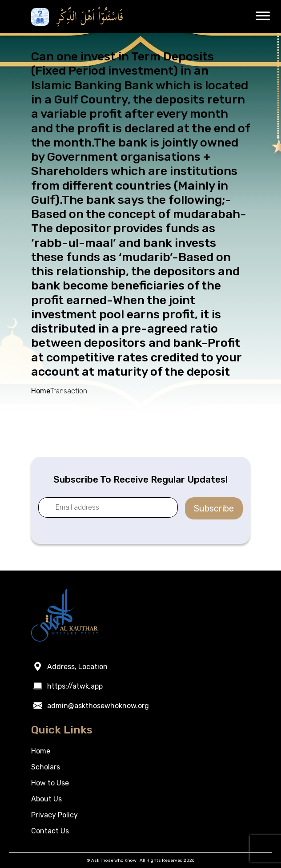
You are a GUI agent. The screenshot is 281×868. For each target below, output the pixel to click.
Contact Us (50, 831)
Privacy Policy (54, 815)
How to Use (50, 783)
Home (41, 391)
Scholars (46, 767)
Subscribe (214, 508)
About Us (46, 799)
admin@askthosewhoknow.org (98, 706)
